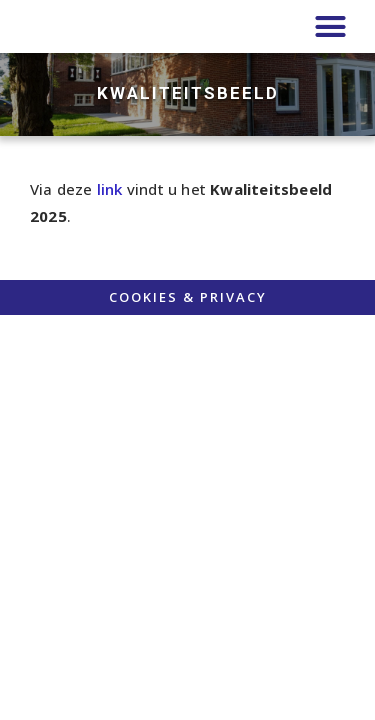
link (110, 189)
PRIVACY (233, 297)
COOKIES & (154, 297)
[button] (330, 27)
